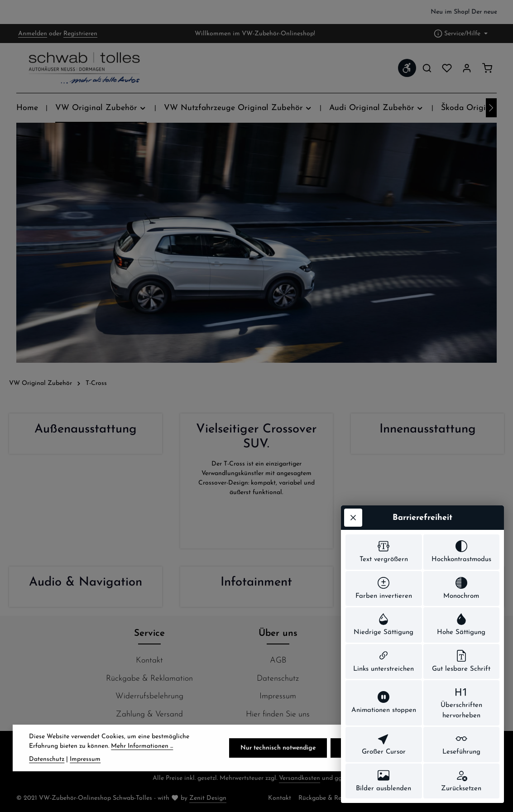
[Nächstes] (491, 108)
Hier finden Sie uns (278, 714)
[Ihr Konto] (467, 68)
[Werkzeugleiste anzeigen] (407, 68)
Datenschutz (278, 679)
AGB (278, 661)
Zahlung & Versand (149, 714)
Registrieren (80, 34)
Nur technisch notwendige (278, 762)
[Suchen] (427, 68)
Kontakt (149, 661)
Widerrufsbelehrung (149, 696)
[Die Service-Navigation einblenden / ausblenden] (461, 34)
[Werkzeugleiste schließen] (353, 518)
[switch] (384, 552)
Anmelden (33, 34)
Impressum (278, 696)
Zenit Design (208, 798)
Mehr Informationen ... (142, 760)
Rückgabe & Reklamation (149, 679)
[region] (256, 12)
